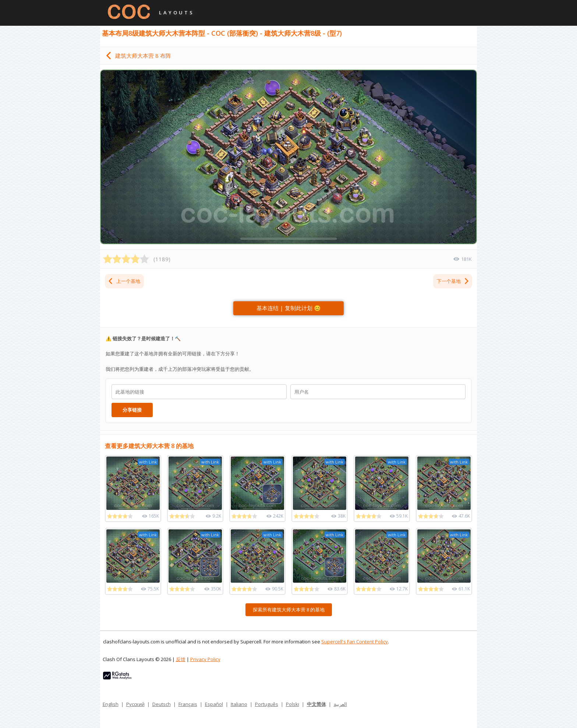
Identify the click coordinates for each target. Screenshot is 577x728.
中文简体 (316, 704)
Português (267, 704)
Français (188, 704)
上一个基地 (124, 281)
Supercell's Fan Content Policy (355, 642)
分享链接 (132, 410)
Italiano (239, 704)
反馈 (181, 659)
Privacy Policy (205, 659)
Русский (135, 704)
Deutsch (162, 704)
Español (214, 704)
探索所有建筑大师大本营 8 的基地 (289, 610)
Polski (293, 704)
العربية (340, 704)
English (111, 704)
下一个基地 (453, 281)
